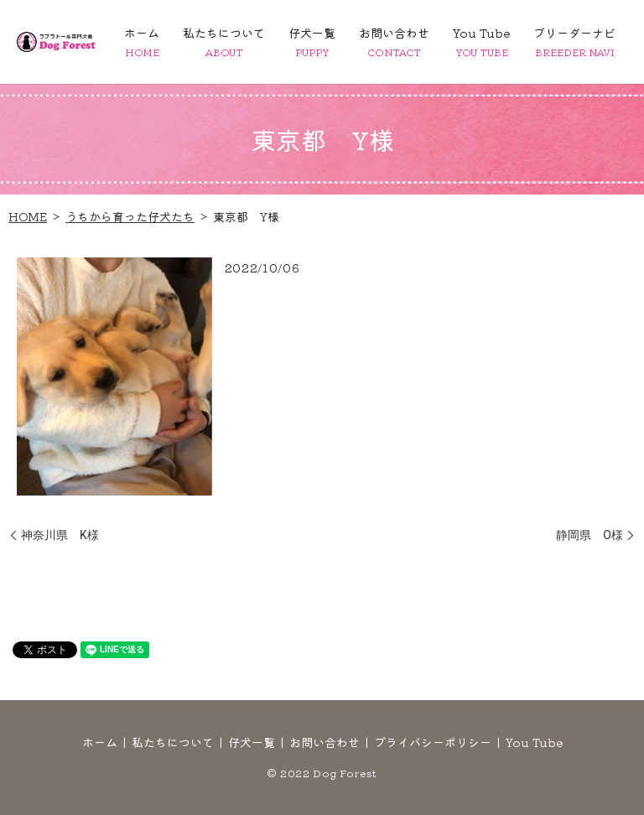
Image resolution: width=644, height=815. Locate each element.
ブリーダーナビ (574, 42)
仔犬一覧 (312, 42)
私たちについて (224, 42)
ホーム (142, 42)
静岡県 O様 (589, 535)
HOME (28, 216)
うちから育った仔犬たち (130, 216)
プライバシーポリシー (433, 742)
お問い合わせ (394, 42)
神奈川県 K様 (60, 535)
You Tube (481, 42)
